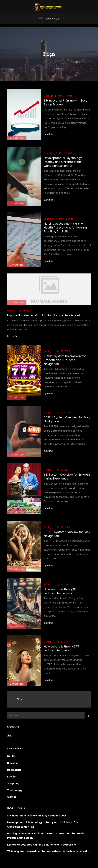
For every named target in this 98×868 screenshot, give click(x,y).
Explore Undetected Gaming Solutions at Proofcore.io (44, 315)
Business (48, 96)
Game (10, 311)
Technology (15, 790)
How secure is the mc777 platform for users (61, 648)
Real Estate (14, 770)
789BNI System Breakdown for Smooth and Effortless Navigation (65, 360)
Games (12, 797)
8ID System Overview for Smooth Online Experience (67, 477)
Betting (48, 351)
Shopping (13, 783)
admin (50, 134)
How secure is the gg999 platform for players (61, 591)
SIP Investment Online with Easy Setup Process (37, 816)
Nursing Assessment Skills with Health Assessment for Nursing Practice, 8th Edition (65, 227)
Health (11, 756)
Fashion (12, 777)
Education (49, 153)
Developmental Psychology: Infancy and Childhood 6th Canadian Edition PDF (63, 162)
